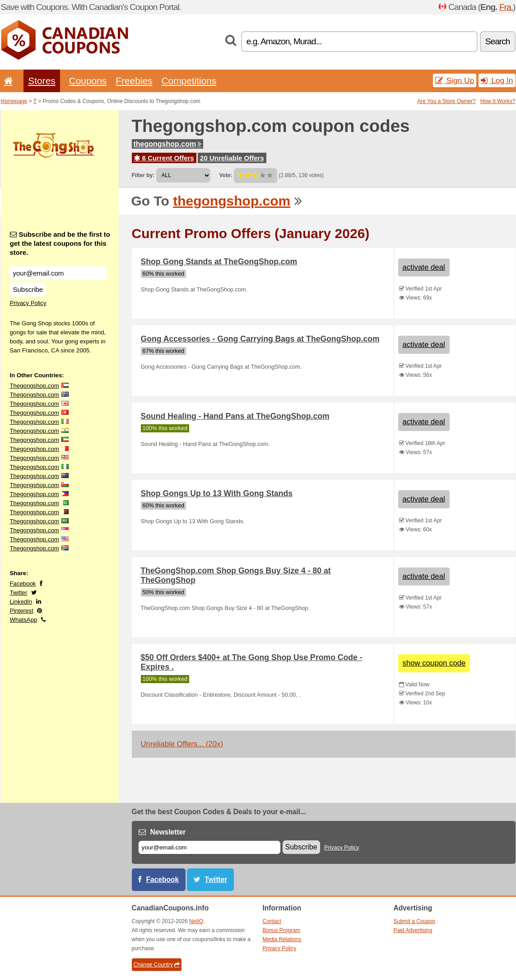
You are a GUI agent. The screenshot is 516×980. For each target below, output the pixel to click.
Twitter (19, 593)
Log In (497, 80)
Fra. (506, 7)
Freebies (134, 81)
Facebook (23, 584)
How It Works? (498, 101)
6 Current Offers (164, 158)
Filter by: (143, 175)
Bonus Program (281, 930)
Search (498, 41)
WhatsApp (24, 620)
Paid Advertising (413, 930)
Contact (272, 921)
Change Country (157, 965)
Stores (42, 81)
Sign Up (455, 80)
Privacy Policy (28, 303)
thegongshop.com (168, 144)
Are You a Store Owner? (446, 101)
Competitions (189, 81)
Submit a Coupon (415, 921)
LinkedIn (21, 602)
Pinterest (22, 611)
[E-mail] (209, 847)
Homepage (14, 101)
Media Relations (282, 939)
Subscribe (28, 289)
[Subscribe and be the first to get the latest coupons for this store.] (58, 273)
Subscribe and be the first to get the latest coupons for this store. (60, 243)
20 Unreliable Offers (232, 158)
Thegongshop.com (35, 386)
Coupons (88, 81)
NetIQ (196, 921)
